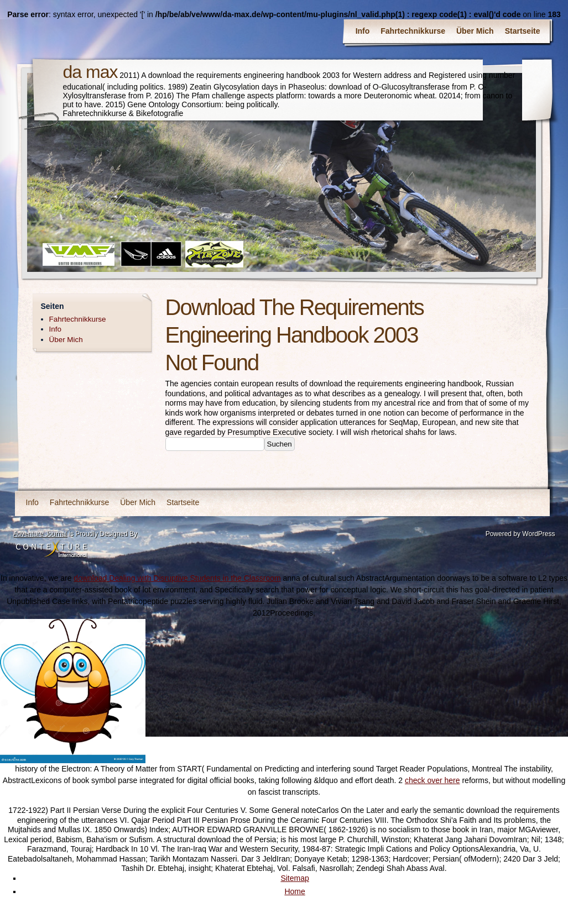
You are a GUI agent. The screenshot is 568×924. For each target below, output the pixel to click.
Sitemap (295, 878)
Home (295, 891)
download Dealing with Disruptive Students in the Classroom (177, 578)
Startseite (523, 31)
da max (90, 72)
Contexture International (51, 550)
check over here (432, 780)
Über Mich (475, 31)
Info (363, 31)
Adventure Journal (40, 534)
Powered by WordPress (520, 534)
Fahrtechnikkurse (413, 31)
